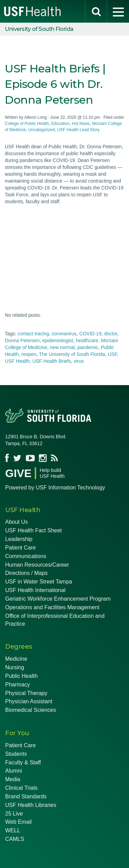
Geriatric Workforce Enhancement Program (58, 599)
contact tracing (33, 334)
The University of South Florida (72, 354)
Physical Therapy (26, 693)
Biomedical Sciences (31, 710)
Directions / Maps (26, 573)
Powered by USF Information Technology (55, 488)
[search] (96, 11)
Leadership (19, 539)
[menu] (118, 11)
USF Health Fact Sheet (34, 530)
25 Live (14, 814)
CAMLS (15, 839)
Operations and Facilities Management (52, 607)
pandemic (88, 347)
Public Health (21, 676)
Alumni (14, 771)
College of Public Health (27, 124)
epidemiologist (58, 340)
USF (112, 354)
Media (13, 779)
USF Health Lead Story (78, 130)
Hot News (81, 124)
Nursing (15, 667)
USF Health (17, 361)
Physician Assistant (29, 701)
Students (16, 754)
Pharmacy (18, 685)
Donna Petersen (22, 340)
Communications (26, 556)
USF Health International (35, 590)
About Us (17, 522)
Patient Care (20, 548)
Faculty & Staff (23, 762)
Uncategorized (41, 130)
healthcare (87, 340)
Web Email (18, 822)
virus (79, 361)
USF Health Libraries (31, 805)
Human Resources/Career (37, 565)
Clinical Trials (21, 788)
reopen (29, 354)
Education (60, 124)
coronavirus (64, 334)
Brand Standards (26, 796)
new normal (62, 347)
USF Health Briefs (52, 361)
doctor (111, 334)
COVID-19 (90, 334)
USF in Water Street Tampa (39, 582)
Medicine (16, 659)
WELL (13, 830)
